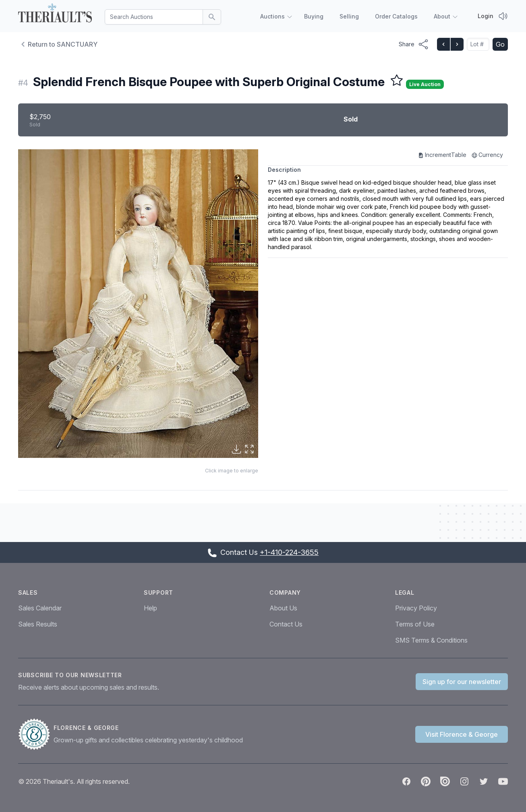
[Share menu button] (414, 44)
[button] (138, 304)
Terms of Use (415, 624)
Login (486, 16)
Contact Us (286, 624)
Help (150, 608)
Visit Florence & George (462, 734)
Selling (349, 16)
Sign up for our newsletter (462, 682)
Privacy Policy (416, 608)
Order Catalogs (396, 16)
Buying (314, 16)
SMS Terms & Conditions (431, 640)
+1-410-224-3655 (289, 552)
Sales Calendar (40, 608)
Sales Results (38, 624)
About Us (283, 608)
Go (500, 44)
